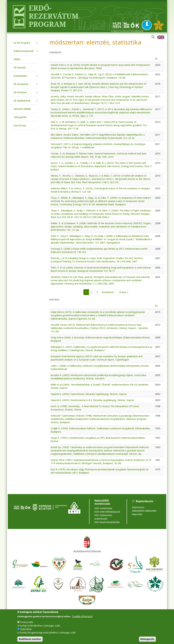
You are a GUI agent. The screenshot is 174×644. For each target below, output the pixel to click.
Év (156, 59)
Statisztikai (26, 629)
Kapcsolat (137, 514)
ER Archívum (20, 92)
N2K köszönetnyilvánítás (107, 522)
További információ (82, 616)
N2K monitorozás (103, 508)
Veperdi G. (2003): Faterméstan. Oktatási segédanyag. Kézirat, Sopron (89, 394)
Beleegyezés (147, 639)
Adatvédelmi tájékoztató (144, 511)
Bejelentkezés (145, 501)
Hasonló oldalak (22, 109)
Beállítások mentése (30, 639)
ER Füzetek (20, 68)
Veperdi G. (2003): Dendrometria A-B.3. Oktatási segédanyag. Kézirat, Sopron (92, 400)
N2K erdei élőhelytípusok (107, 512)
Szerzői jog (20, 125)
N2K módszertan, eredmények (103, 517)
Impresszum (138, 507)
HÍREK (17, 59)
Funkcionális (27, 622)
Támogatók (20, 117)
